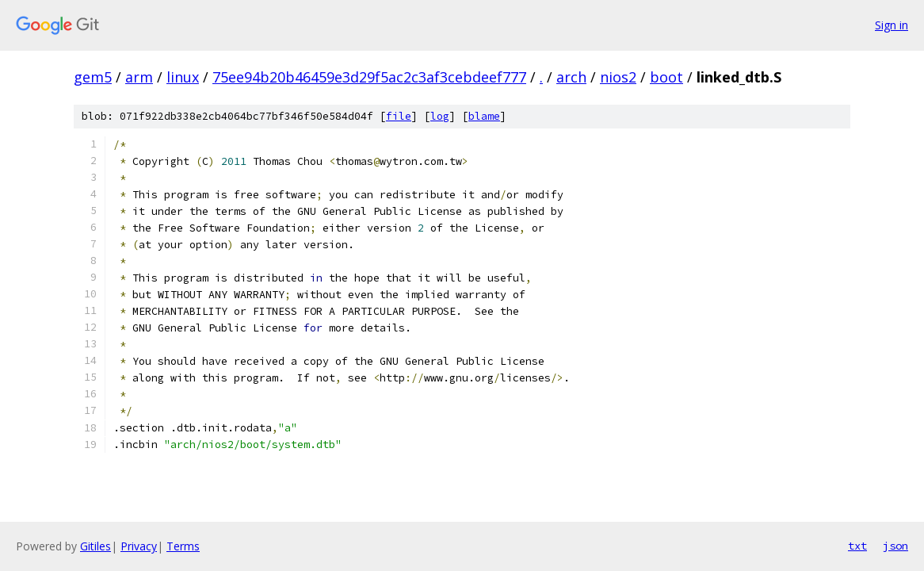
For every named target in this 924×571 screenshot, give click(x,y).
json (895, 546)
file (399, 116)
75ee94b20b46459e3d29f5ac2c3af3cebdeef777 (369, 77)
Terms (183, 546)
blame (484, 116)
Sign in (892, 25)
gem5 (93, 77)
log (440, 116)
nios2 (618, 77)
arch (571, 77)
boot (666, 77)
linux (183, 77)
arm (139, 77)
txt (857, 546)
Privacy (139, 546)
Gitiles (95, 546)
